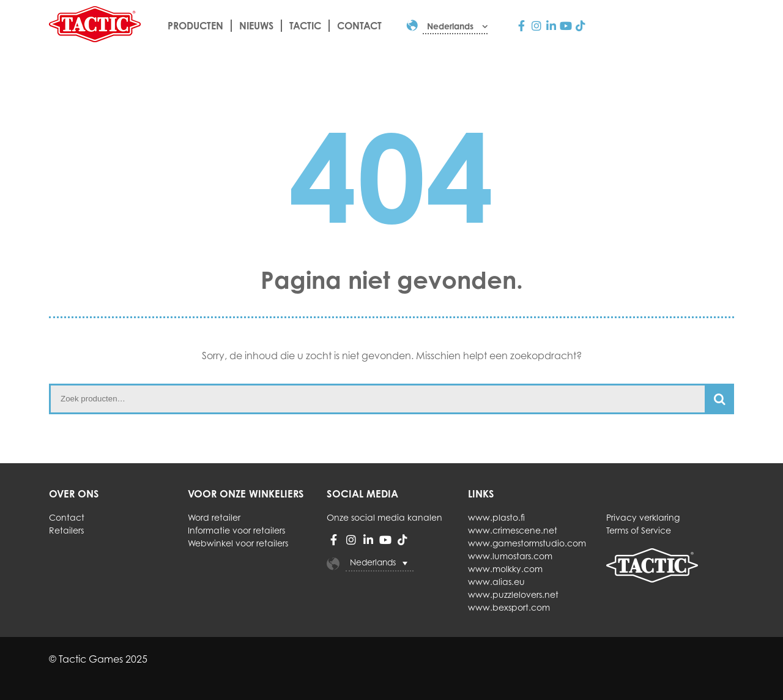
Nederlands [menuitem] (373, 562)
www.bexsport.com (509, 607)
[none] (393, 564)
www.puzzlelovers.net (513, 594)
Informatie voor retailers (236, 530)
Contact (359, 26)
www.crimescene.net (513, 530)
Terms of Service (639, 530)
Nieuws (256, 26)
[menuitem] (455, 26)
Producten (195, 26)
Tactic (305, 26)
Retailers (66, 530)
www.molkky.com (505, 569)
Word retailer (214, 517)
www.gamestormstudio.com (527, 543)
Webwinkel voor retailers (238, 543)
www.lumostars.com (510, 556)
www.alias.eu (496, 582)
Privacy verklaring (643, 517)
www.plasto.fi (496, 517)
